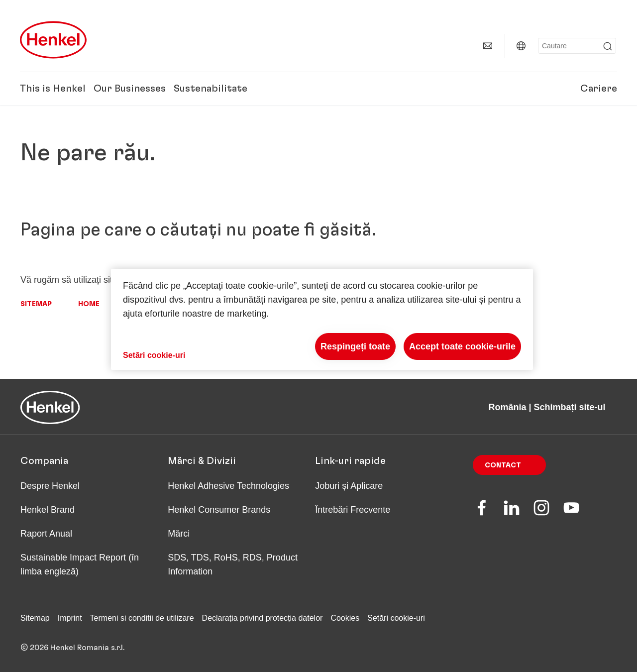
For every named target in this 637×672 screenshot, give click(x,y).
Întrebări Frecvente (353, 510)
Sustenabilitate (211, 89)
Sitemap (36, 304)
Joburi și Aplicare (349, 486)
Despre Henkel (50, 486)
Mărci (179, 534)
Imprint (70, 618)
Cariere (599, 89)
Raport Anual (46, 534)
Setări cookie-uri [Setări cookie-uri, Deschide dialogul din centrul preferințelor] (154, 355)
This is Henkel (53, 89)
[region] (322, 319)
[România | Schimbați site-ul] (521, 46)
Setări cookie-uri (396, 618)
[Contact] (488, 46)
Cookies (345, 618)
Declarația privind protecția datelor (263, 618)
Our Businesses (130, 89)
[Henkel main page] (53, 40)
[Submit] (608, 46)
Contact (503, 465)
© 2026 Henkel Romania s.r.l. (72, 648)
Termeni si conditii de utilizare (142, 618)
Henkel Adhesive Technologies (228, 486)
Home (89, 304)
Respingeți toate (355, 346)
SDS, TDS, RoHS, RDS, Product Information (233, 564)
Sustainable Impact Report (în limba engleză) (80, 564)
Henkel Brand (48, 510)
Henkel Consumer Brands (219, 510)
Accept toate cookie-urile (462, 346)
